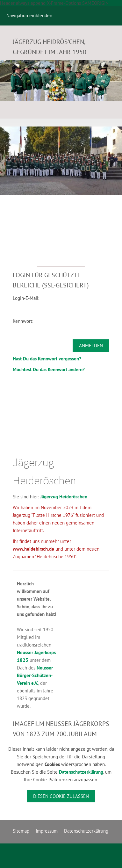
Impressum (47, 831)
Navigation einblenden (29, 15)
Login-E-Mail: (26, 298)
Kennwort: (23, 321)
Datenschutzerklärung (81, 772)
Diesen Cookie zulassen (61, 796)
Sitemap (21, 831)
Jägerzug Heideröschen (64, 497)
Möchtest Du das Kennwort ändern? (49, 369)
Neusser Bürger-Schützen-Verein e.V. (35, 675)
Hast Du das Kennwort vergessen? (47, 359)
